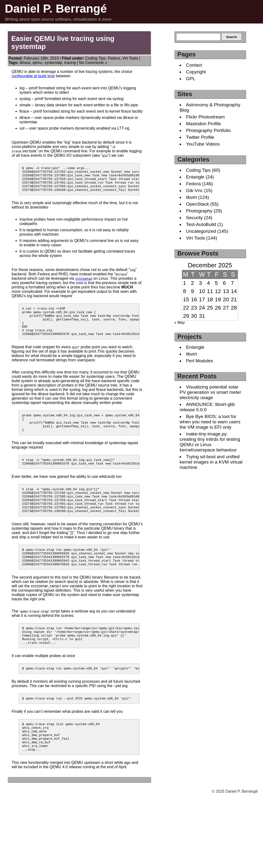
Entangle (195, 177)
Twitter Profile (200, 137)
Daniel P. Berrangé (56, 9)
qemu (37, 63)
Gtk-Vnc (194, 190)
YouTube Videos (203, 144)
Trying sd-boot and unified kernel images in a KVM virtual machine (211, 462)
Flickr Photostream (205, 117)
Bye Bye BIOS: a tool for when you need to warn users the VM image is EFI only (210, 422)
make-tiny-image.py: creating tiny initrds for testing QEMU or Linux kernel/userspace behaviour (210, 442)
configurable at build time (33, 76)
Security (194, 218)
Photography (199, 211)
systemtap (53, 63)
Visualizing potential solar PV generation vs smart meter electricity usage (210, 392)
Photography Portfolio (208, 130)
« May (180, 322)
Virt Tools (130, 58)
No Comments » (93, 63)
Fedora (114, 58)
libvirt (191, 197)
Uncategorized (201, 231)
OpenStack (197, 204)
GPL (191, 79)
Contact (194, 65)
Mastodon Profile (203, 124)
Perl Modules (199, 361)
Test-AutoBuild (201, 224)
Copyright (196, 72)
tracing (70, 63)
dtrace (25, 63)
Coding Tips (95, 58)
